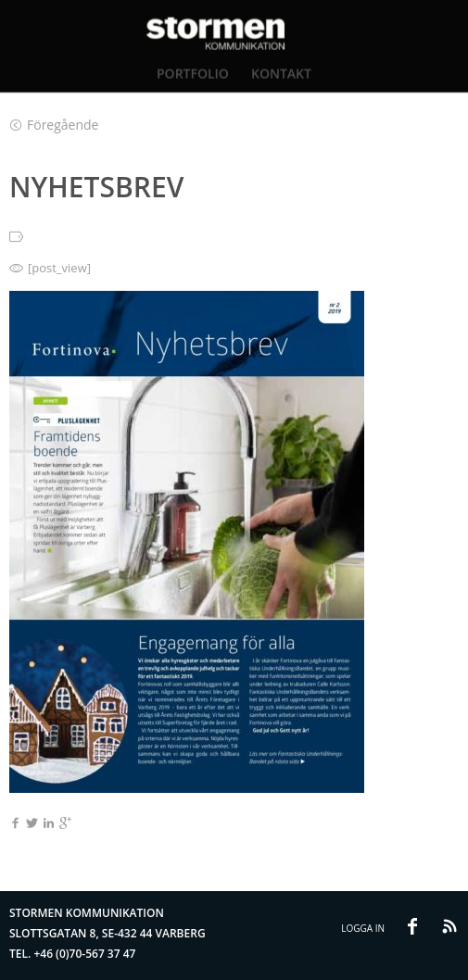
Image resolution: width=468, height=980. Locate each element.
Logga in (363, 928)
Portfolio (193, 73)
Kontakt (281, 73)
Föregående (54, 125)
